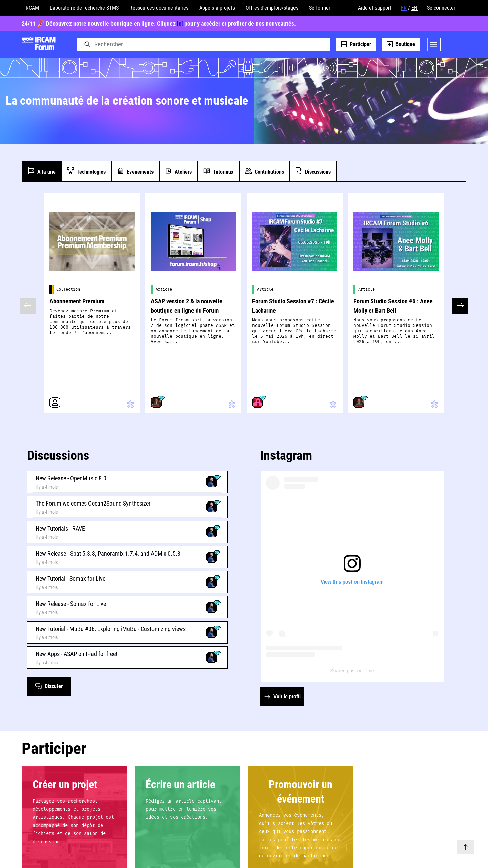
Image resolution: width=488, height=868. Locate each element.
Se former (320, 8)
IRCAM (32, 8)
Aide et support (375, 8)
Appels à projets (217, 8)
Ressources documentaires (159, 8)
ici (180, 24)
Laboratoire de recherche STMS (84, 8)
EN (414, 8)
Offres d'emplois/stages (272, 8)
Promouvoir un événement (301, 792)
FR (404, 8)
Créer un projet (65, 784)
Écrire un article (180, 784)
